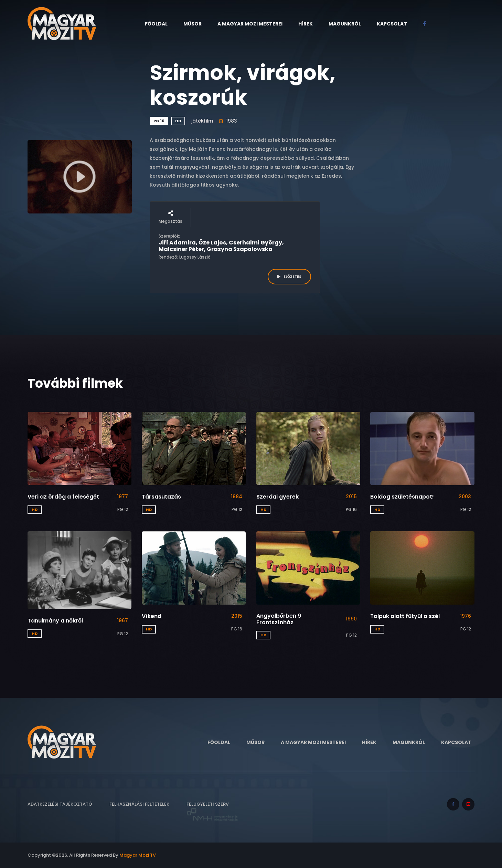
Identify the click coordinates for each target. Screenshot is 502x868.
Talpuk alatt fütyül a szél (405, 616)
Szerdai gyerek (277, 497)
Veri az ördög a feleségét (63, 497)
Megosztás (170, 217)
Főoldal (156, 24)
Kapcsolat (392, 24)
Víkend (152, 616)
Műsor (193, 24)
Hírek (306, 24)
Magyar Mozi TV (138, 855)
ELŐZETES (289, 277)
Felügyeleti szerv (212, 811)
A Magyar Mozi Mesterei (250, 24)
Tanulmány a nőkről (55, 621)
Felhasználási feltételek (139, 804)
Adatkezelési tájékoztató (60, 804)
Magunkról (345, 24)
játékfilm (202, 121)
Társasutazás (161, 497)
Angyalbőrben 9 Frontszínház (279, 619)
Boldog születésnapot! (402, 497)
